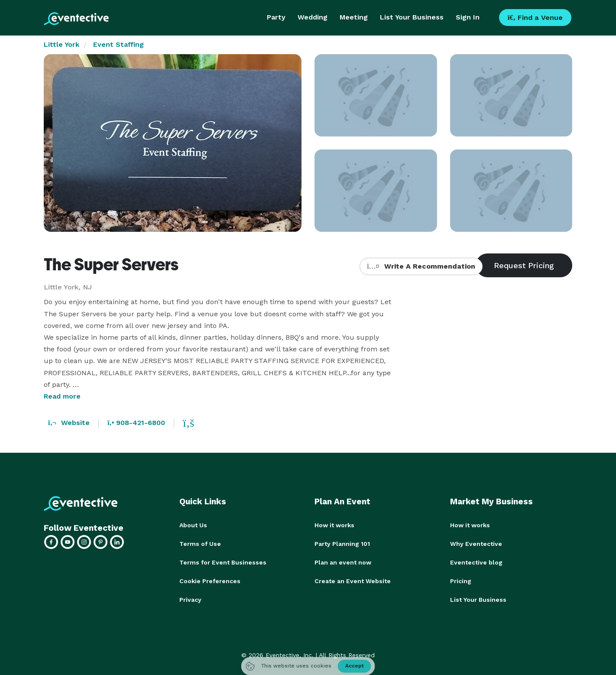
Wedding (313, 17)
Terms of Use (200, 543)
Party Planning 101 (342, 543)
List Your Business (412, 17)
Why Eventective (476, 543)
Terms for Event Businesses (223, 561)
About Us (193, 525)
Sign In (468, 17)
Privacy (190, 598)
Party (276, 17)
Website (69, 423)
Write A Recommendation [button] (421, 266)
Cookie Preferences (210, 580)
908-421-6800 (136, 423)
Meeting (354, 17)
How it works (334, 525)
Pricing (461, 580)
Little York (62, 44)
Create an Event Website (353, 580)
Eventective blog (476, 561)
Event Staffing (118, 44)
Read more (62, 396)
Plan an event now (343, 561)
